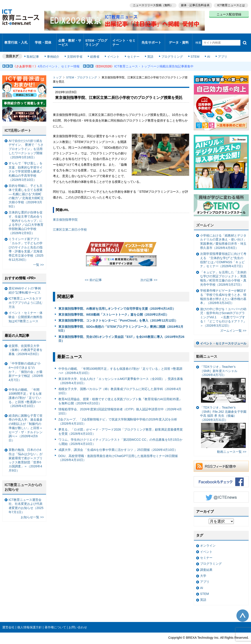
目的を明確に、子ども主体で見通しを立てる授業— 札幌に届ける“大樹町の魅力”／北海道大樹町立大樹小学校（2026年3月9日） (26, 188)
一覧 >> (38, 257)
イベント (113, 49)
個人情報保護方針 (30, 619)
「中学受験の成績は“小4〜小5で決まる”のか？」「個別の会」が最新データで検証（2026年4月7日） (26, 364)
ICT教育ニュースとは (231, 5)
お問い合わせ (78, 619)
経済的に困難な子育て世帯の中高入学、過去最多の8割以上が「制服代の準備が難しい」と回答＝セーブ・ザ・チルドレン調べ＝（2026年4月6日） (26, 420)
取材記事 (35, 49)
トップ (57, 69)
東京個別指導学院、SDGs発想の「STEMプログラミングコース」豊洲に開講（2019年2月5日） (121, 320)
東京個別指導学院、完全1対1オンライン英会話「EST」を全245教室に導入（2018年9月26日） (121, 330)
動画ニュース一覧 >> (232, 444)
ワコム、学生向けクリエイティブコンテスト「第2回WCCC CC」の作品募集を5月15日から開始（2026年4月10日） (121, 434)
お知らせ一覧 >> (32, 509)
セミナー (132, 49)
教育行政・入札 (16, 38)
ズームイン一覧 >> (233, 322)
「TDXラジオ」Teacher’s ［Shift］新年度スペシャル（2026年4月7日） (223, 376)
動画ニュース (207, 348)
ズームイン (205, 217)
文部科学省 (75, 49)
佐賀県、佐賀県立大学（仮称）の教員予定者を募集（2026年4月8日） (26, 341)
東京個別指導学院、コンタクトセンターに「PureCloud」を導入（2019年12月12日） (118, 312)
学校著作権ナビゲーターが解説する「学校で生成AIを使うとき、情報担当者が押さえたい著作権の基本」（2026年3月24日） (223, 289)
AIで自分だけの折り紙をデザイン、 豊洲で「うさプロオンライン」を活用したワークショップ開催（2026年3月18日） (26, 141)
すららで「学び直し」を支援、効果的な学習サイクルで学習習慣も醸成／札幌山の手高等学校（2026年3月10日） (26, 163)
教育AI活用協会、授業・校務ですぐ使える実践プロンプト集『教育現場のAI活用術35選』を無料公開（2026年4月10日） (120, 393)
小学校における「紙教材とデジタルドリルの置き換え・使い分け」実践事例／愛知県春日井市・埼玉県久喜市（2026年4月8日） (223, 233)
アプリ (217, 49)
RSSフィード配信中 (221, 458)
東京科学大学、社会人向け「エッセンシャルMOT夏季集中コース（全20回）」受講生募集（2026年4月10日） (121, 373)
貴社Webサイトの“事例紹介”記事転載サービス (25, 282)
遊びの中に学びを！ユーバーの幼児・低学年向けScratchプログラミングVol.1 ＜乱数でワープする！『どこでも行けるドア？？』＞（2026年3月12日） (223, 309)
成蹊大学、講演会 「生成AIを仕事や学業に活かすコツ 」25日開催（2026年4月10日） (118, 442)
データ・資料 (179, 38)
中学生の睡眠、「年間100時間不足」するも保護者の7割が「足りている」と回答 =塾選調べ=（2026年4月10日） (120, 363)
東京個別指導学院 (65, 211)
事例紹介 (55, 49)
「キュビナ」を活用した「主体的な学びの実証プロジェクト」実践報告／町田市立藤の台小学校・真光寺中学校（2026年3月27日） (223, 270)
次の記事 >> (149, 272)
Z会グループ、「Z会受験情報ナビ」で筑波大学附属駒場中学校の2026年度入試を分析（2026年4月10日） (118, 413)
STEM (191, 49)
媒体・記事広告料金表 (194, 5)
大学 (203, 568)
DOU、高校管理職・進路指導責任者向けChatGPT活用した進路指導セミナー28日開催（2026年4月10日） (118, 450)
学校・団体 (43, 38)
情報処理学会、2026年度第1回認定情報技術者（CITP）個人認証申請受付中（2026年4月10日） (120, 403)
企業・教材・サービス (70, 38)
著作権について (55, 619)
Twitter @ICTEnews (221, 489)
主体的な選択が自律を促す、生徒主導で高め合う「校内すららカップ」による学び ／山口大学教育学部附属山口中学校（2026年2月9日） (26, 215)
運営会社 (8, 619)
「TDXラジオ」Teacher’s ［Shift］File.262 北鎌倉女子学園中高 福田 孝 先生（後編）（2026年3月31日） (223, 419)
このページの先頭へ (243, 607)
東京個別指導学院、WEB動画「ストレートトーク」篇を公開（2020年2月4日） (114, 306)
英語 (148, 49)
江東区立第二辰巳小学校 (70, 221)
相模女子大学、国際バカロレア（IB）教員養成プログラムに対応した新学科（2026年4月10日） (120, 383)
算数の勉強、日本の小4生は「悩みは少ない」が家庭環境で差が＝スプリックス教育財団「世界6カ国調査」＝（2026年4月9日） (26, 452)
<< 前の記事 (93, 272)
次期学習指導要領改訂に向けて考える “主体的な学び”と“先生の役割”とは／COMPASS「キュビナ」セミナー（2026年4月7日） (223, 252)
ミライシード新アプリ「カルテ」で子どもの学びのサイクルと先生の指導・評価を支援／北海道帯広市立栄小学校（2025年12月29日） (26, 241)
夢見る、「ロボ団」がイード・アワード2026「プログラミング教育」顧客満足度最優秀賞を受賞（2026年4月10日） (121, 423)
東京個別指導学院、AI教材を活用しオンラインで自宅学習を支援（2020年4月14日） (117, 300)
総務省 (95, 49)
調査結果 (206, 561)
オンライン (208, 537)
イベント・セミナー (124, 38)
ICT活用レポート (18, 122)
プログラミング (169, 49)
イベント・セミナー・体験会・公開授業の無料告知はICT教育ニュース (26, 309)
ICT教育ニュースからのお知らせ (23, 479)
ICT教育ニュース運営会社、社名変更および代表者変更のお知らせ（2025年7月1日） (26, 498)
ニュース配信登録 (229, 13)
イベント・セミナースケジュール (223, 335)
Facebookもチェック (221, 474)
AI (204, 49)
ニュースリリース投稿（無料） (151, 5)
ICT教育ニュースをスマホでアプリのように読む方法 (26, 294)
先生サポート (151, 38)
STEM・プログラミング (96, 38)
